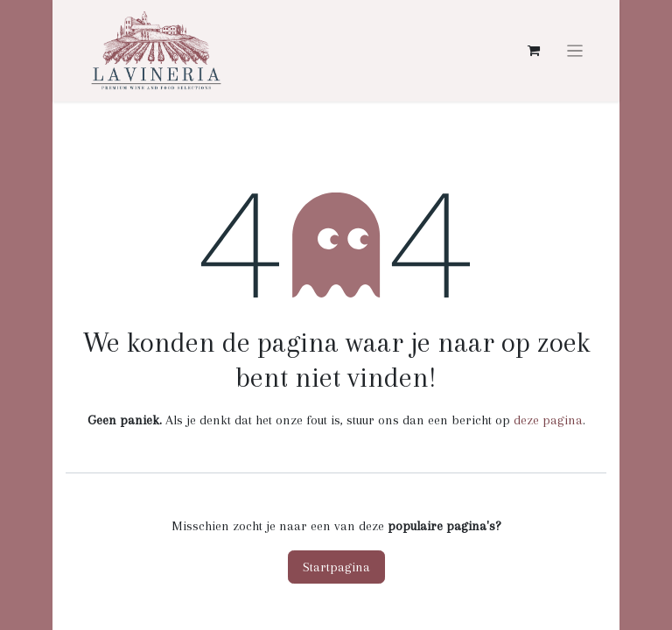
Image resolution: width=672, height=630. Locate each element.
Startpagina (336, 567)
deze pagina (548, 420)
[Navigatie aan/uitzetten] (575, 51)
